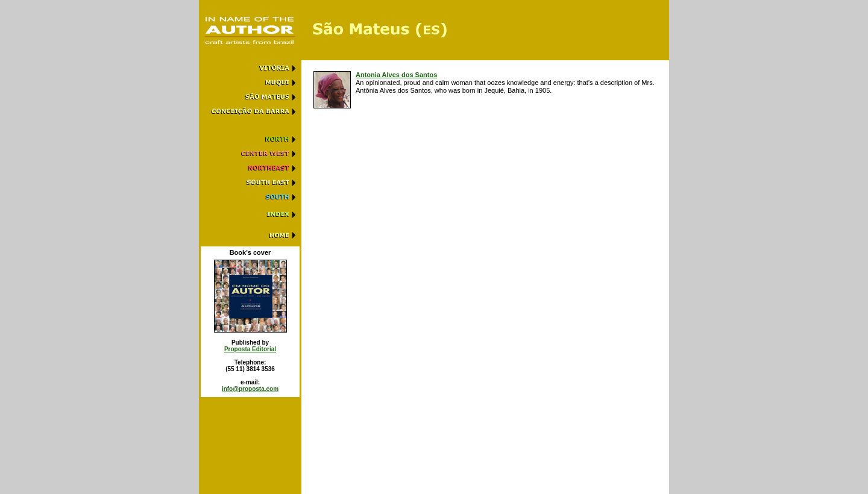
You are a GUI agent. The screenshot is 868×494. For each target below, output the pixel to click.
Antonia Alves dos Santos (396, 75)
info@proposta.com (250, 389)
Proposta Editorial (250, 349)
